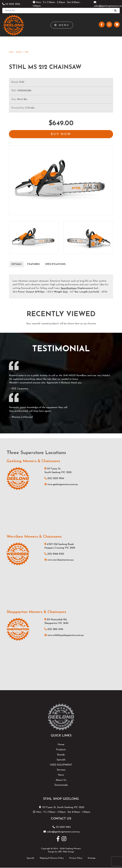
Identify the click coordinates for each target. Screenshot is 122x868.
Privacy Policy (76, 858)
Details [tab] (16, 264)
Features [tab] (33, 264)
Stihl (26, 52)
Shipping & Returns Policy (52, 858)
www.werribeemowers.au (59, 560)
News (61, 775)
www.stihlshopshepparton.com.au (64, 635)
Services (61, 770)
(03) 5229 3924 (54, 478)
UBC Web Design (66, 852)
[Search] (57, 11)
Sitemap (92, 858)
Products (61, 750)
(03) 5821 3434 (54, 629)
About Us (61, 780)
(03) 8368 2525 (54, 554)
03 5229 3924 (11, 4)
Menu (62, 25)
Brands (19, 52)
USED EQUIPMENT (61, 765)
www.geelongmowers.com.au (61, 484)
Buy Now (61, 134)
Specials (61, 760)
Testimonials (61, 785)
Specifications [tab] (55, 264)
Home (11, 52)
